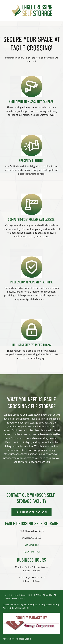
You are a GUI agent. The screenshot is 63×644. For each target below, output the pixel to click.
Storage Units (27, 595)
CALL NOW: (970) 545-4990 (31, 512)
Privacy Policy (19, 598)
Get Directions (32, 545)
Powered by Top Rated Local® (17, 639)
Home (5, 595)
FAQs (38, 595)
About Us (47, 595)
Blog (56, 595)
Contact (6, 598)
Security (14, 595)
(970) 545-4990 (33, 552)
